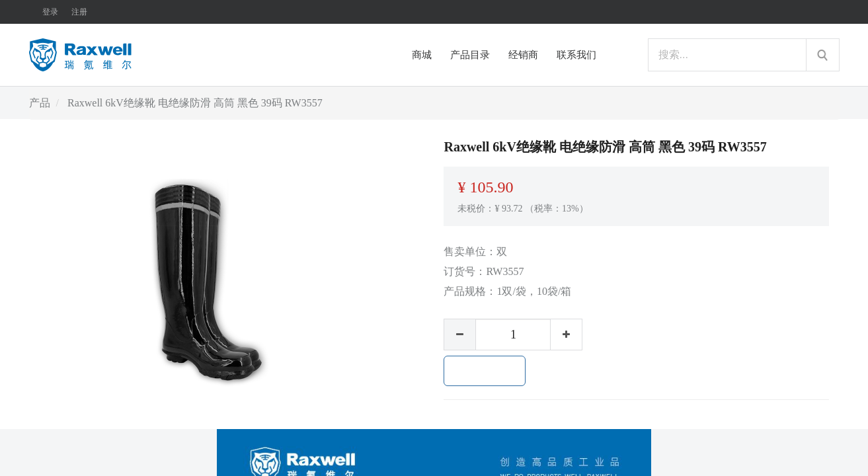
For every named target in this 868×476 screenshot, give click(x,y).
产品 (40, 103)
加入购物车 (485, 371)
